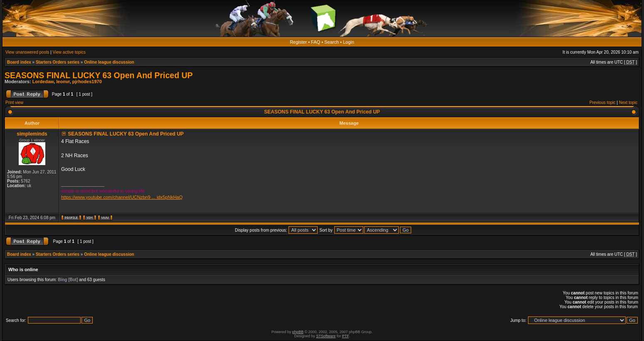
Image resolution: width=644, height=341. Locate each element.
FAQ (316, 42)
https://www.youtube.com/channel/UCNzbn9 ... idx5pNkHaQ (122, 197)
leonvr (63, 82)
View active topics (69, 52)
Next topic (628, 103)
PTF (345, 336)
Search (332, 42)
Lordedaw (43, 82)
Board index (19, 62)
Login (349, 42)
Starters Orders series (58, 62)
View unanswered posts (27, 52)
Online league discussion (109, 62)
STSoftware (326, 336)
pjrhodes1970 (87, 82)
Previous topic (603, 103)
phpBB (298, 332)
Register (298, 42)
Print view (14, 103)
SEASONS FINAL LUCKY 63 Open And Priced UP (99, 75)
